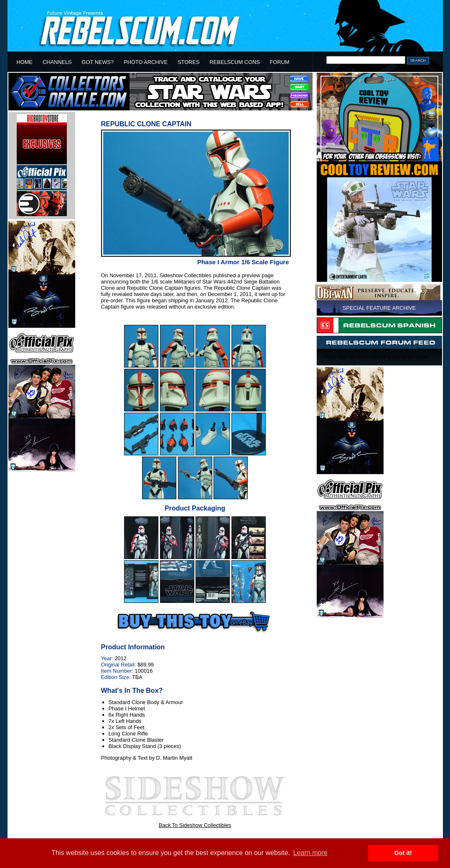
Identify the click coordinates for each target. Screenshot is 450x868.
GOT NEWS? (98, 62)
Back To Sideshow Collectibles (195, 825)
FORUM (280, 62)
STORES (188, 62)
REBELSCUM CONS (235, 62)
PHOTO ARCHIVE (146, 62)
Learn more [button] (310, 853)
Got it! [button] (403, 853)
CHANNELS (57, 62)
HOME (25, 62)
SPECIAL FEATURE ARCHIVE (379, 308)
